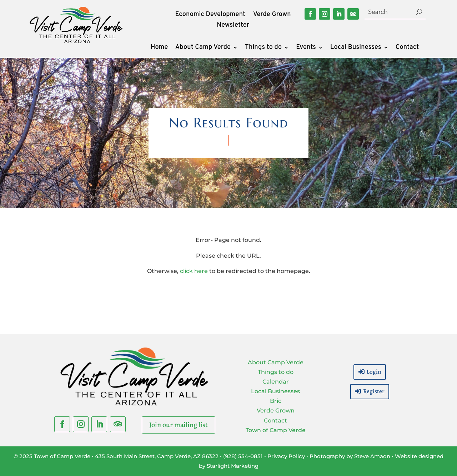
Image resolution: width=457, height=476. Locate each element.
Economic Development (210, 15)
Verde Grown (272, 15)
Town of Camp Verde (276, 430)
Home (159, 48)
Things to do (263, 48)
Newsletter (233, 26)
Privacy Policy (286, 456)
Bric (276, 401)
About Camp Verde (203, 48)
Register (374, 391)
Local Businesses (356, 48)
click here (194, 271)
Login (374, 372)
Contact (407, 48)
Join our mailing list (179, 425)
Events (306, 48)
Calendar (276, 382)
